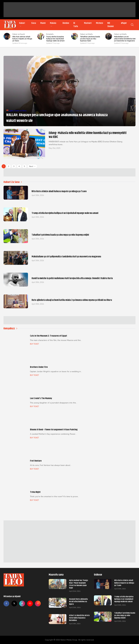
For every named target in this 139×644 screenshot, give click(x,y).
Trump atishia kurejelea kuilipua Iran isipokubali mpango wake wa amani (124, 599)
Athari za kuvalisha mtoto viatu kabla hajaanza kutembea (79, 618)
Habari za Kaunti (19, 34)
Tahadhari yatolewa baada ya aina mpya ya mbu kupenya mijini (125, 615)
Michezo (99, 23)
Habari (22, 24)
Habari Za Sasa (13, 182)
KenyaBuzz (10, 328)
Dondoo (66, 23)
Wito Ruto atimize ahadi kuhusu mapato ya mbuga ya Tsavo (124, 583)
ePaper (124, 23)
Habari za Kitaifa (86, 34)
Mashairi (88, 23)
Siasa (34, 23)
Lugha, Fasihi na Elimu (17, 111)
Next (32, 166)
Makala (53, 24)
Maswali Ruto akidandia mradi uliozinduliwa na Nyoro (78, 601)
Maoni (43, 23)
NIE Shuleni (111, 25)
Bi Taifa (76, 25)
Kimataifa (50, 34)
